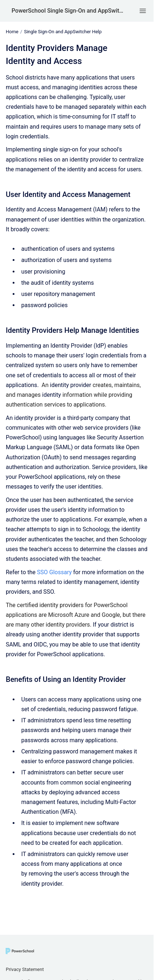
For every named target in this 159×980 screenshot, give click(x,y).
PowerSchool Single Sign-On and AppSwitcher (68, 11)
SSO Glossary (54, 572)
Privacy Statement (25, 969)
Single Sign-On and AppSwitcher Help (63, 32)
